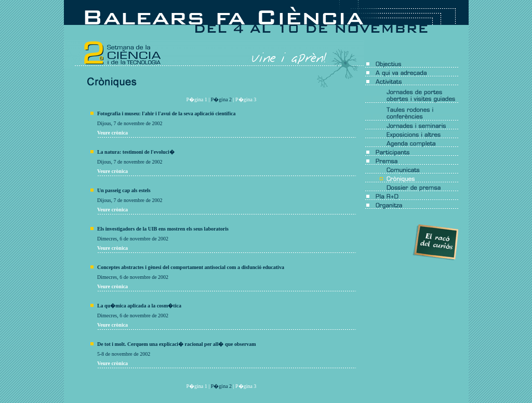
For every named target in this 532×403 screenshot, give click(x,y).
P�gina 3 (246, 99)
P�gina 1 (197, 99)
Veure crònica (112, 133)
